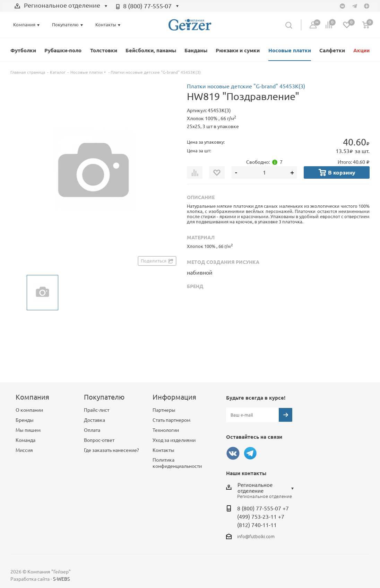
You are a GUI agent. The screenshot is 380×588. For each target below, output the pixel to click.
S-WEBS (61, 579)
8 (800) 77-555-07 (147, 6)
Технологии (166, 430)
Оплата (92, 430)
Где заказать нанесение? (111, 450)
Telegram (250, 453)
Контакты (163, 450)
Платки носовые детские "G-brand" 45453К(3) (246, 86)
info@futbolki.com (256, 536)
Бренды (25, 420)
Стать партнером (171, 420)
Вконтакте (233, 453)
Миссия (24, 450)
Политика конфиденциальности (177, 463)
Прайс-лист (97, 410)
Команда (25, 440)
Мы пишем (28, 430)
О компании (29, 410)
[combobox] (61, 6)
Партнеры (164, 410)
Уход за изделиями (174, 440)
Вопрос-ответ (99, 440)
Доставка (94, 420)
